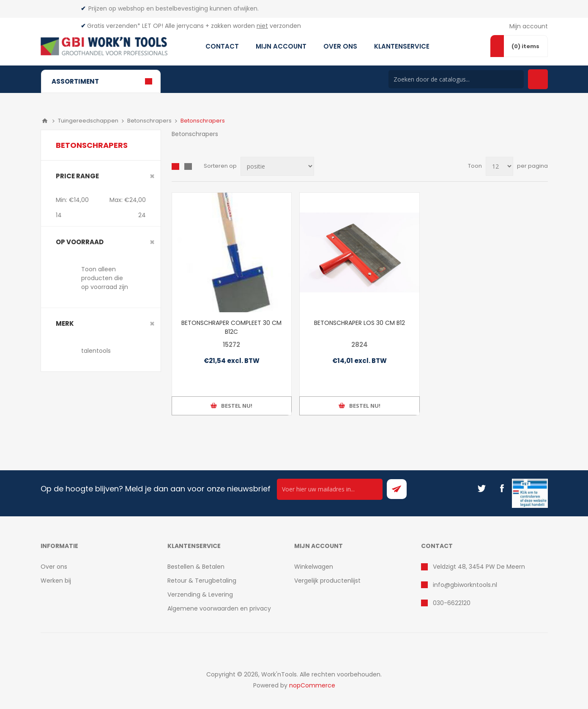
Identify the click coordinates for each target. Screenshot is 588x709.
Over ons (54, 567)
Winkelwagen (314, 567)
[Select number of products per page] (499, 166)
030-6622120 (452, 603)
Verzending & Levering (200, 594)
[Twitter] (481, 488)
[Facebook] (502, 488)
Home (45, 121)
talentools (96, 351)
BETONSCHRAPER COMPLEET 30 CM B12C (231, 327)
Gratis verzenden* (114, 26)
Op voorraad (80, 242)
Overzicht (175, 166)
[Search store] (456, 79)
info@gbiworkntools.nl (465, 585)
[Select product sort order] (277, 166)
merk (65, 323)
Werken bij (56, 581)
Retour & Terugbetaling (202, 581)
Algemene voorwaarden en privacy (219, 608)
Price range (77, 176)
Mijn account (529, 26)
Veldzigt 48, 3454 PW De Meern (479, 567)
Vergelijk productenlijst (327, 581)
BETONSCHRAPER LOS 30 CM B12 (360, 323)
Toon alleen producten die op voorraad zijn (105, 278)
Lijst (188, 166)
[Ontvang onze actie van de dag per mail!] (330, 489)
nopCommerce (312, 685)
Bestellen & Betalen (196, 567)
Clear (152, 176)
